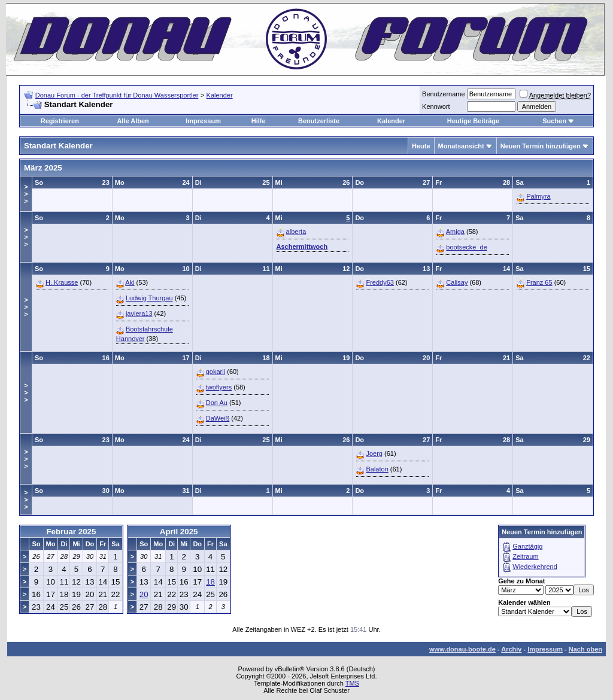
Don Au (217, 403)
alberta (296, 232)
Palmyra (538, 196)
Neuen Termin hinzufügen (541, 146)
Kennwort (436, 106)
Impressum (203, 121)
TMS (352, 683)
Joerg (374, 454)
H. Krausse (62, 282)
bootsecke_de (467, 247)
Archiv (511, 649)
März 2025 (43, 168)
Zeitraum (525, 556)
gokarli (216, 372)
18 (210, 582)
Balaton (377, 469)
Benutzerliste (319, 121)
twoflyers (219, 387)
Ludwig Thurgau (149, 298)
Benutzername (444, 94)
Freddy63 (380, 282)
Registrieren (60, 121)
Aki (130, 282)
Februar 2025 (71, 532)
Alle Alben (133, 121)
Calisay (457, 282)
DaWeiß (218, 418)
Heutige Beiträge (473, 121)
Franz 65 (539, 282)
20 (144, 594)
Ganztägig (527, 546)
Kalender (220, 95)
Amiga (455, 232)
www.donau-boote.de (462, 649)
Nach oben (585, 649)
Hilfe (259, 121)
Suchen (554, 121)
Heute (421, 146)
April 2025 (179, 532)
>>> (26, 194)
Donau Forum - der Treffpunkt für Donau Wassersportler (117, 95)
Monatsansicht (461, 146)
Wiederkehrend (535, 567)
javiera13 (139, 314)
